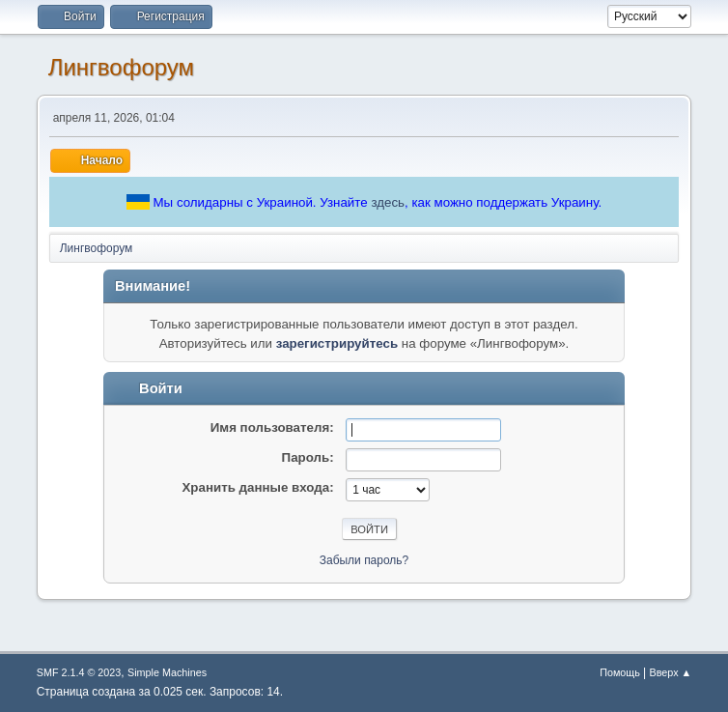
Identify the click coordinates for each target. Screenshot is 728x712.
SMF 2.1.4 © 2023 (79, 672)
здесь (388, 202)
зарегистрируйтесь (337, 343)
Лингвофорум (121, 67)
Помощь (620, 672)
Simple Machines (167, 672)
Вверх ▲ (671, 672)
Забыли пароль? (364, 560)
